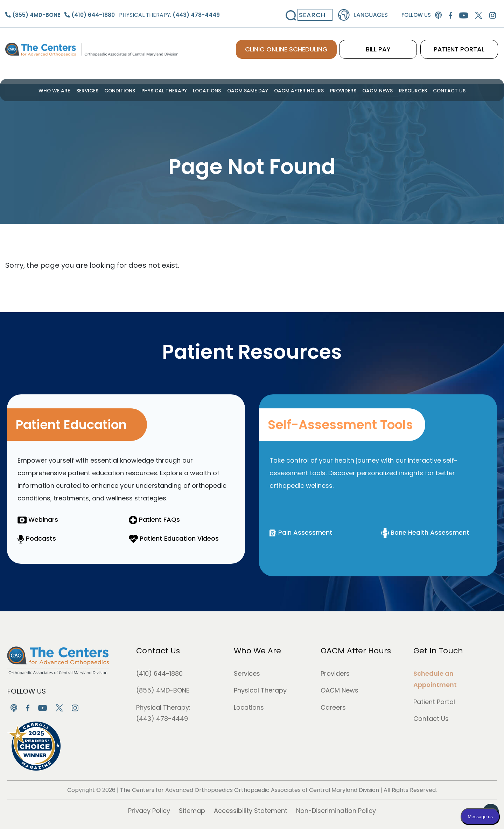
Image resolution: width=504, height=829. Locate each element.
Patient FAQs (154, 519)
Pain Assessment (301, 532)
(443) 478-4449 (162, 719)
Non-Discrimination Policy (336, 811)
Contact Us (436, 90)
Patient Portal (434, 702)
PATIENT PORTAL (464, 46)
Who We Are (68, 90)
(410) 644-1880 (159, 673)
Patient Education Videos (174, 538)
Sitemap (192, 811)
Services (98, 90)
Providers (337, 90)
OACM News (369, 90)
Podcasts (37, 538)
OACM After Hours (296, 90)
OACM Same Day (248, 90)
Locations (210, 90)
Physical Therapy (170, 90)
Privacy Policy (149, 811)
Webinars (38, 519)
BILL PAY (392, 46)
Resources (402, 90)
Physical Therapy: (165, 12)
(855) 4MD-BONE (163, 690)
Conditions (129, 90)
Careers (333, 707)
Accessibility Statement (251, 811)
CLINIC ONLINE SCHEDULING (305, 46)
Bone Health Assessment (425, 532)
